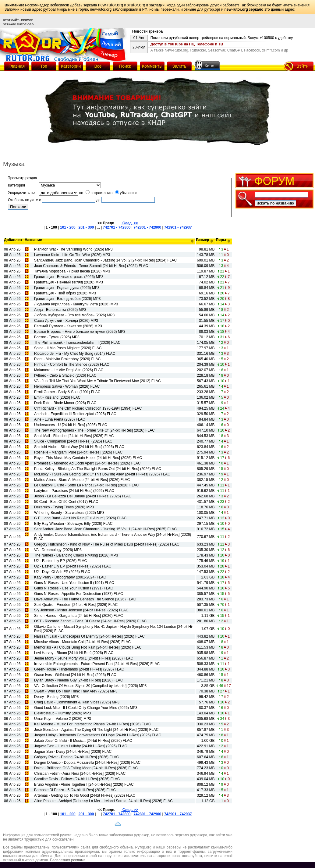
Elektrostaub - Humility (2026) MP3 (62, 713)
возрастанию (99, 193)
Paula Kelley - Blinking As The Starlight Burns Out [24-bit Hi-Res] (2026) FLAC (98, 469)
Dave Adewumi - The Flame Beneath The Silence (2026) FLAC (85, 599)
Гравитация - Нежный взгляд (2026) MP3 (69, 282)
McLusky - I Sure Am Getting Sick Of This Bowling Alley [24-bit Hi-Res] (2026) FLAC (102, 474)
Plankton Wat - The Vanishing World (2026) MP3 (73, 249)
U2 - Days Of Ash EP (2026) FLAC (62, 572)
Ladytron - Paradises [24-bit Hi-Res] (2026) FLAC (74, 491)
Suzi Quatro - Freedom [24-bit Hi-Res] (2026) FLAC (76, 605)
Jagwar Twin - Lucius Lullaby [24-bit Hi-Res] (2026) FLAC (81, 746)
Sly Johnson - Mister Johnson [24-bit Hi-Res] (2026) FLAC (81, 610)
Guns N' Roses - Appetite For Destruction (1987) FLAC (79, 594)
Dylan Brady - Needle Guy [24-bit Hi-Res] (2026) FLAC (78, 680)
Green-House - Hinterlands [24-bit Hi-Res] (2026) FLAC (79, 669)
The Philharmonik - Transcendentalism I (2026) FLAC (77, 343)
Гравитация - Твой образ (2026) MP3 (65, 293)
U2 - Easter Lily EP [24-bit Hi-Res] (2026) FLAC (73, 566)
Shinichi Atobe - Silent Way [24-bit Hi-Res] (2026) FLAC (79, 447)
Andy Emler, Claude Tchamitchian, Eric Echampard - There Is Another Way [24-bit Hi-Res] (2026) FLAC (113, 537)
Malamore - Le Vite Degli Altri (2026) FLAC (69, 370)
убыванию (126, 193)
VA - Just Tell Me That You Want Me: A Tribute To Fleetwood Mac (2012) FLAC (97, 381)
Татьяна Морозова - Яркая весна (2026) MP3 (72, 271)
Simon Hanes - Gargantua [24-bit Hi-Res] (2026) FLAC (78, 616)
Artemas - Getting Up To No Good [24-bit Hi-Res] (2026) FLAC (85, 795)
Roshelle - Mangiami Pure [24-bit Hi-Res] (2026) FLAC (78, 452)
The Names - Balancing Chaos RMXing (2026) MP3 (76, 555)
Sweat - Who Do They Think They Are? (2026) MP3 (76, 691)
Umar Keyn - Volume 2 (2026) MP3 (63, 719)
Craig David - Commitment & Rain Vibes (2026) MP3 (77, 702)
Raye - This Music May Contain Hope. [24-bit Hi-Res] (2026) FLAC (88, 458)
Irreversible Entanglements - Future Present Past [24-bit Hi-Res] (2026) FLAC (97, 664)
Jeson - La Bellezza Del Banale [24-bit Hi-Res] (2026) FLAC (83, 496)
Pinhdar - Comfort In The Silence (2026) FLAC (72, 365)
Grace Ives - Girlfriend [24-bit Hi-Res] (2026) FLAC (75, 675)
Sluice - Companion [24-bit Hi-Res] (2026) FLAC (73, 441)
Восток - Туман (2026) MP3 (57, 337)
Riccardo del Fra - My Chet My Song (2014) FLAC (75, 354)
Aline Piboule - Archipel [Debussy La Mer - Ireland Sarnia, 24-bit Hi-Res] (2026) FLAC (103, 801)
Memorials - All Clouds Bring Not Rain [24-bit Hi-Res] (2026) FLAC (88, 647)
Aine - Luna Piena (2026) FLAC (60, 419)
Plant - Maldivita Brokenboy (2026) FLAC (67, 359)
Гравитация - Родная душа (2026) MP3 (67, 288)
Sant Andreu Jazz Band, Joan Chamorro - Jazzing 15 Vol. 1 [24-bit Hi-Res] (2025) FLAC (105, 529)
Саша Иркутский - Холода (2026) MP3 (66, 321)
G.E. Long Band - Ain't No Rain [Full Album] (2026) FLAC (80, 518)
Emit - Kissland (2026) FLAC (57, 397)
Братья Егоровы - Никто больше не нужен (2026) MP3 (80, 332)
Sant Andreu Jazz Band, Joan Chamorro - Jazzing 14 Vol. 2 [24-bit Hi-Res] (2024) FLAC (105, 260)
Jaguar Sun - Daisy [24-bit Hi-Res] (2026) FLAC (73, 752)
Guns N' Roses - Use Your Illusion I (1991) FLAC (74, 588)
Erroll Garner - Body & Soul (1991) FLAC (67, 392)
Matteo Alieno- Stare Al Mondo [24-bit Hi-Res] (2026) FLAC (82, 480)
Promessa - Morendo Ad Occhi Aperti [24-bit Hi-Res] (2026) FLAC (87, 463)
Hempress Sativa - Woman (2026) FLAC (67, 386)
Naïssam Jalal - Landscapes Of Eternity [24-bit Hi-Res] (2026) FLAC (89, 636)
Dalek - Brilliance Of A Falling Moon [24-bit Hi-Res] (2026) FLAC (86, 768)
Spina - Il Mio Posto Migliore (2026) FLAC (68, 348)
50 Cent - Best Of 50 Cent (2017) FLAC (66, 502)
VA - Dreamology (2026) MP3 (58, 550)
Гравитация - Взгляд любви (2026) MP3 (67, 299)
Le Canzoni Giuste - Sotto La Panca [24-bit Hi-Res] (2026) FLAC (87, 485)
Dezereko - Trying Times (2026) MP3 (64, 507)
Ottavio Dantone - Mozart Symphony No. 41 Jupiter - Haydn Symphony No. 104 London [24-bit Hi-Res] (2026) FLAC (114, 629)
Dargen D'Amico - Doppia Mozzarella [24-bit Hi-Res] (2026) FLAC (87, 763)
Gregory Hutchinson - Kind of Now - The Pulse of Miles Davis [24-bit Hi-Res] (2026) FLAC (107, 544)
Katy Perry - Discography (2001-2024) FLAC (70, 577)
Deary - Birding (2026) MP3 (56, 697)
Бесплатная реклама (68, 860)
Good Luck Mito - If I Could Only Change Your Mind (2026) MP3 (86, 708)
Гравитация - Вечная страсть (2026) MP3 (69, 277)
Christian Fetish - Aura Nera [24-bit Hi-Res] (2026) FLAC (80, 774)
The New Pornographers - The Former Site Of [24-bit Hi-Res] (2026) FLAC (94, 430)
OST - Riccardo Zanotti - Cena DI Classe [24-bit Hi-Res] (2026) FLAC (90, 621)
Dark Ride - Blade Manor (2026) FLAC (65, 403)
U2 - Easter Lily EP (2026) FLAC (60, 561)
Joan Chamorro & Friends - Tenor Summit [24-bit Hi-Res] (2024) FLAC (91, 266)
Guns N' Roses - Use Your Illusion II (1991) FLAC (74, 583)
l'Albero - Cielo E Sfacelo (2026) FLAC (65, 375)
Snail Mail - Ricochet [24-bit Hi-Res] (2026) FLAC (74, 436)
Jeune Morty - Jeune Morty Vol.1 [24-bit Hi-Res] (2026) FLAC (84, 658)
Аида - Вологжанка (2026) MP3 (60, 310)
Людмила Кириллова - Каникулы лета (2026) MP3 (76, 304)
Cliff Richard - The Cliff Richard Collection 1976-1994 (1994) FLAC (88, 408)
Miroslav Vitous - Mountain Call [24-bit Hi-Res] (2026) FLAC (82, 642)
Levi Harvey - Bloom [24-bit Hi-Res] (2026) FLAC (74, 653)
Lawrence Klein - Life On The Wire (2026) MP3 (72, 255)
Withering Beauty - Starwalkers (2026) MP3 (69, 513)
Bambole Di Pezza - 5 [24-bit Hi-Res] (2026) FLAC (75, 790)
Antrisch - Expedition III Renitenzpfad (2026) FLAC (75, 414)
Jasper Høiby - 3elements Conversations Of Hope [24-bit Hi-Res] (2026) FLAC (98, 735)
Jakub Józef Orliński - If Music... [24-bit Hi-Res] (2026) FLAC (83, 741)
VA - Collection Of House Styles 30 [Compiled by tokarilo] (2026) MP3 (90, 686)
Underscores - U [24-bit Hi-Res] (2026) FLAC (71, 425)
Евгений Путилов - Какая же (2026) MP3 (68, 326)
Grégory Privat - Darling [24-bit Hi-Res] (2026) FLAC (76, 757)
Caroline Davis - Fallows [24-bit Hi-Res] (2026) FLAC (77, 779)
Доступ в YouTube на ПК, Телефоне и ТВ (187, 44)
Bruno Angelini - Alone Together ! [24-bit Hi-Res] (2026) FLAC (84, 784)
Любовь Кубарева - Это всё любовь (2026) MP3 (74, 315)
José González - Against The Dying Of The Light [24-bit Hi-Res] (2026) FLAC (96, 730)
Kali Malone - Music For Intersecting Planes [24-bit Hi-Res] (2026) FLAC (92, 724)
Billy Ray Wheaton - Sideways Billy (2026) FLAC (73, 524)
